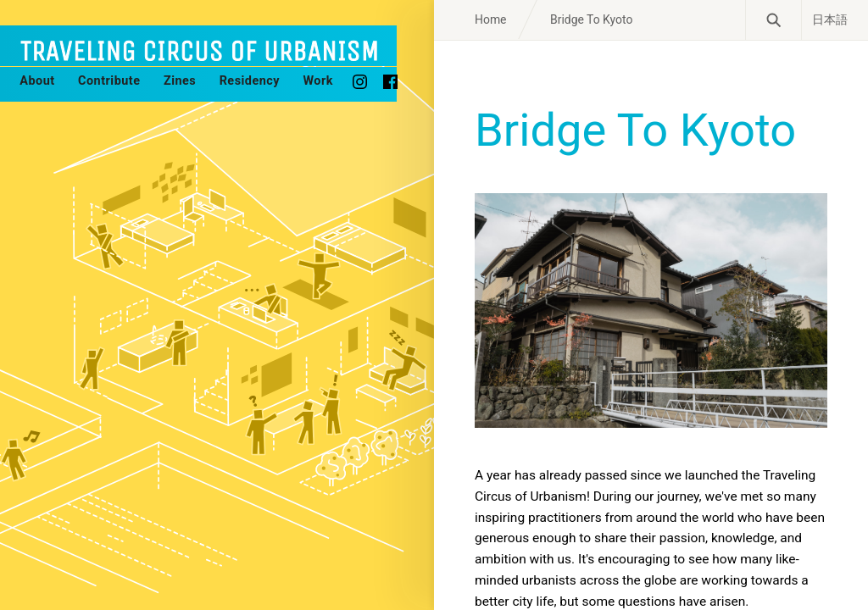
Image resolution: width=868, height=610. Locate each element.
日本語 (830, 19)
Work (318, 81)
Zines (180, 81)
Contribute (109, 81)
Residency (250, 81)
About (37, 81)
